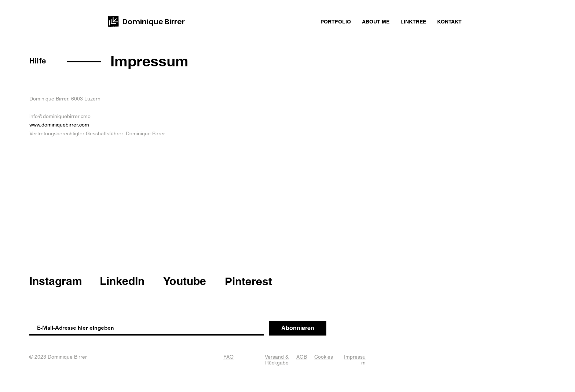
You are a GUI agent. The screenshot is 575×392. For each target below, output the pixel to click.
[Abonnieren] (298, 328)
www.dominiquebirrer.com (59, 125)
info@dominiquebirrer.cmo (60, 116)
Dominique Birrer (154, 22)
